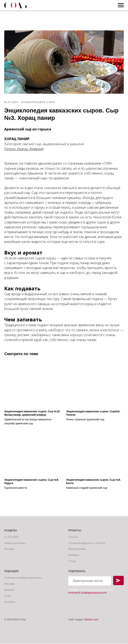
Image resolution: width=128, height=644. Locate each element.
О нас (8, 596)
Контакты (10, 602)
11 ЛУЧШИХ (11, 537)
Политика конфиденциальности (23, 578)
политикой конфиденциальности (87, 593)
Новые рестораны (15, 543)
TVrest (72, 561)
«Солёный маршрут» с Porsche (87, 543)
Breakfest (74, 555)
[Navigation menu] (121, 5)
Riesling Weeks (77, 549)
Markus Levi (91, 620)
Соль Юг (73, 537)
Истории (9, 549)
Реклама (9, 584)
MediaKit (9, 590)
